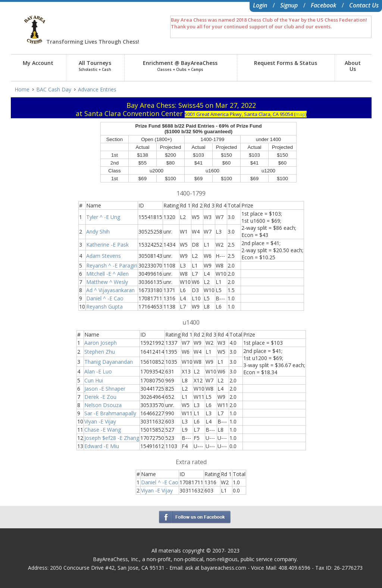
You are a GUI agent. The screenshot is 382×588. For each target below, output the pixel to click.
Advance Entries (97, 89)
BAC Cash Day (54, 89)
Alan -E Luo (98, 371)
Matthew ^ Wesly (107, 282)
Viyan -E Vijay (100, 421)
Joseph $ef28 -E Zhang (112, 438)
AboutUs (353, 66)
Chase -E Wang (103, 430)
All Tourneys (95, 66)
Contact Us (364, 5)
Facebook (323, 5)
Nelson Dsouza (103, 405)
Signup (289, 5)
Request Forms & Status (286, 63)
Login (260, 5)
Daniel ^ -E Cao (105, 298)
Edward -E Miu (102, 446)
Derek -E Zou (100, 397)
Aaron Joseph (101, 343)
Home (22, 89)
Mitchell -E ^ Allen (107, 274)
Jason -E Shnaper (105, 389)
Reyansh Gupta (104, 306)
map (300, 114)
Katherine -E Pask (107, 245)
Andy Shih (98, 232)
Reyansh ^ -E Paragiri (112, 265)
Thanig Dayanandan (109, 362)
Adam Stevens (104, 256)
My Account (38, 63)
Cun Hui (94, 380)
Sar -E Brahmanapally (110, 413)
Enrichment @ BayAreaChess (180, 66)
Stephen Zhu (100, 352)
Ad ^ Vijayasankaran (110, 290)
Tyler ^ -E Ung (103, 217)
